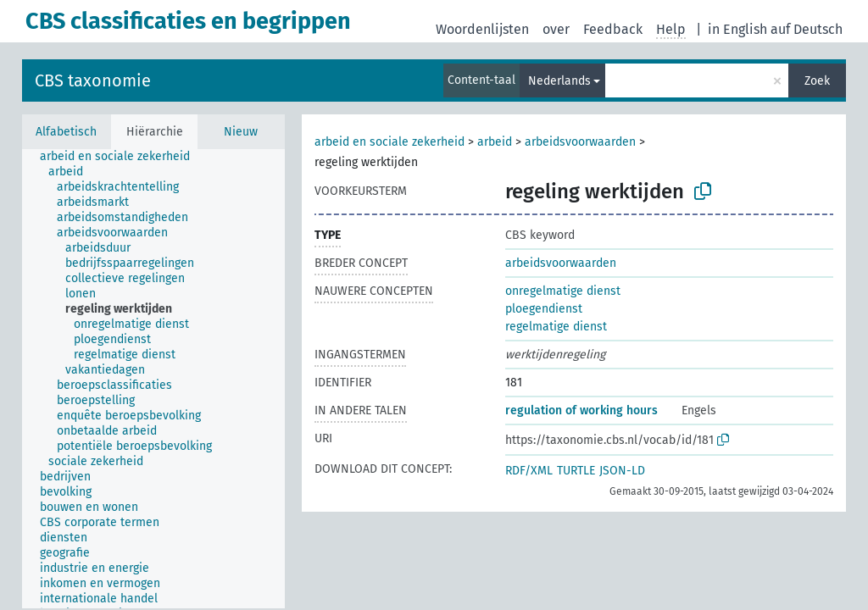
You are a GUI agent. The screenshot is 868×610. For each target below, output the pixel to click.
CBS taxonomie (93, 80)
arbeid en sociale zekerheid (389, 142)
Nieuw (241, 132)
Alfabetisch (66, 132)
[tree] (153, 379)
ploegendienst (544, 309)
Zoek (817, 81)
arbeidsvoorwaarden (580, 142)
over (556, 29)
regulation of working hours (581, 410)
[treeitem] (122, 157)
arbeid (495, 142)
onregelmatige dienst (563, 291)
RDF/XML (529, 471)
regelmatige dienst (556, 327)
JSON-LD (622, 471)
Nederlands (559, 81)
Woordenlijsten (482, 29)
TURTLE (576, 471)
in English (737, 29)
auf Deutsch (807, 29)
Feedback (613, 29)
